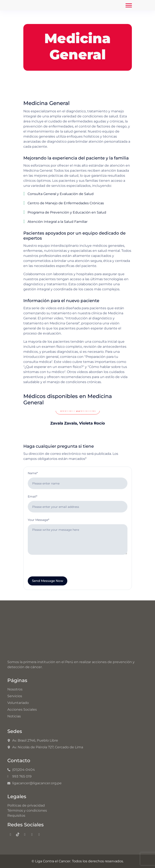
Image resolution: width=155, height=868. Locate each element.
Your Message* (38, 520)
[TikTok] (18, 835)
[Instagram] (25, 835)
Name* (33, 473)
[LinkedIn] (39, 835)
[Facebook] (11, 835)
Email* (32, 496)
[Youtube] (32, 835)
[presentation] (60, 568)
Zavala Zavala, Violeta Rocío (78, 423)
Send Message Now (48, 581)
